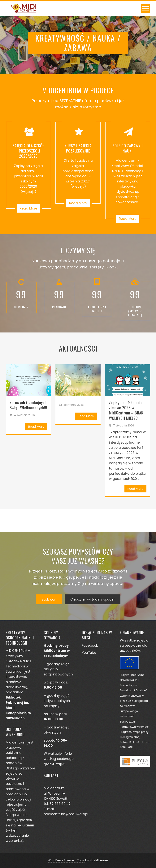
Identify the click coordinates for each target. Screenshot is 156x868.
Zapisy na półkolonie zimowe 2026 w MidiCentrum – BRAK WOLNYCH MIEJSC (126, 410)
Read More (28, 208)
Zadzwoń (49, 599)
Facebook (90, 646)
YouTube (89, 653)
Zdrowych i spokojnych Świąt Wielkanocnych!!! (28, 405)
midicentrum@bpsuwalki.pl (66, 814)
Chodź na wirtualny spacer (93, 599)
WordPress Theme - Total (66, 860)
